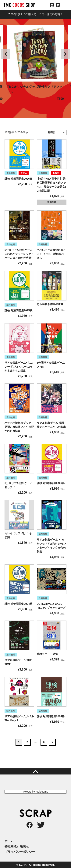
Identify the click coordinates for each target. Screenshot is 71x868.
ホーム (9, 841)
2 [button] (27, 742)
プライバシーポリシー (20, 852)
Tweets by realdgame (35, 792)
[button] (52, 742)
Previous (5, 54)
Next (66, 54)
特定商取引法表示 (17, 846)
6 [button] (44, 742)
